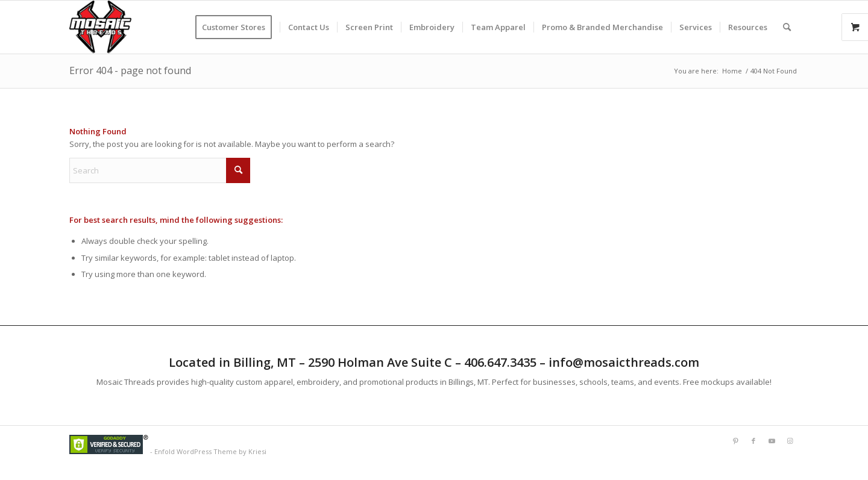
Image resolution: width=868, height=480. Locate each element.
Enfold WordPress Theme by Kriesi (210, 451)
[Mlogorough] (100, 27)
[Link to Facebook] (753, 441)
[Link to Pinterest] (735, 441)
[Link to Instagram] (790, 441)
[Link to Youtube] (772, 441)
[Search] (787, 27)
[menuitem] (237, 27)
